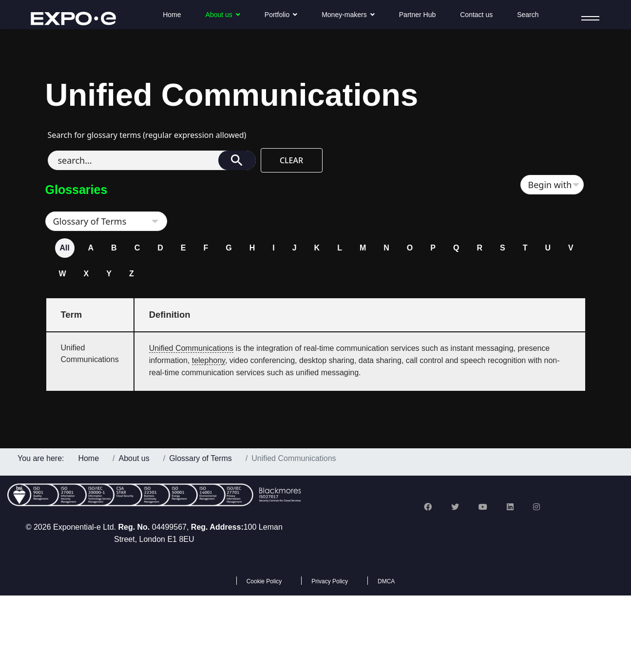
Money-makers (344, 15)
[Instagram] (536, 507)
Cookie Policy (264, 581)
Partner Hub (417, 15)
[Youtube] (483, 507)
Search (528, 15)
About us (219, 15)
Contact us (476, 15)
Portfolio (277, 15)
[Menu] (587, 19)
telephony (209, 360)
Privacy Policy (330, 581)
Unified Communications (191, 348)
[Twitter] (455, 507)
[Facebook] (428, 507)
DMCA (386, 581)
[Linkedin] (510, 507)
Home (172, 15)
